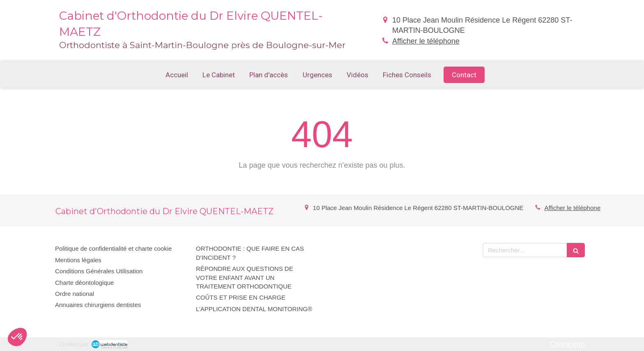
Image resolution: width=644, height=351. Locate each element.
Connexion (567, 344)
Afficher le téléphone (426, 41)
